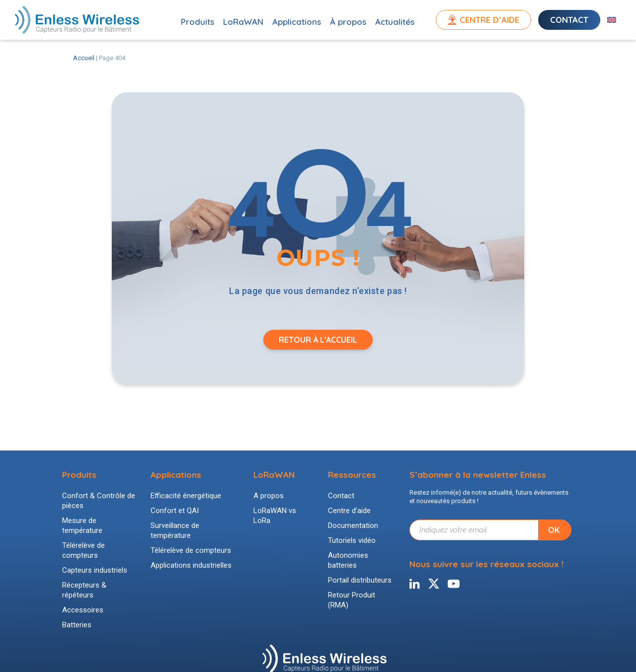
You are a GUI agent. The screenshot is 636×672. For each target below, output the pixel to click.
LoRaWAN (243, 22)
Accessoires (83, 610)
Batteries (77, 625)
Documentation (353, 525)
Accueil (84, 58)
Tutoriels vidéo (352, 540)
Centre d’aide (489, 20)
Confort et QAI (175, 511)
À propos (348, 22)
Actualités (395, 22)
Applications (297, 22)
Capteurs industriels (95, 570)
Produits (198, 22)
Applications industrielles (191, 565)
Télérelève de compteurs (191, 550)
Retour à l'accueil (318, 340)
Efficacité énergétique (186, 496)
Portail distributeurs (360, 580)
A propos (269, 496)
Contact (569, 20)
